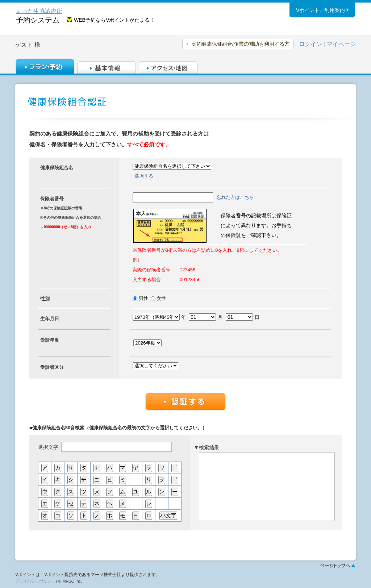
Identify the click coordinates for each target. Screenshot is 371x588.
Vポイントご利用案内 (320, 11)
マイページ (341, 44)
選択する (144, 176)
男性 (144, 298)
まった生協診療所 (39, 11)
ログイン (310, 44)
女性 (161, 298)
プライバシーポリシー (35, 581)
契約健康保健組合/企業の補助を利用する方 (241, 44)
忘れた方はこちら (235, 197)
